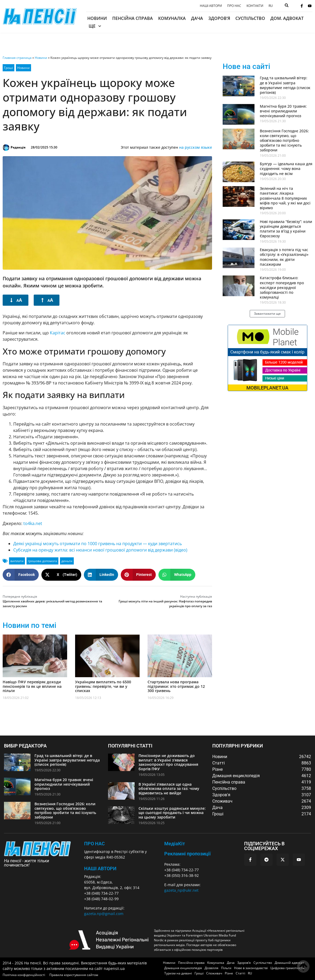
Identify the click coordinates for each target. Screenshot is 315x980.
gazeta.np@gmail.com (104, 914)
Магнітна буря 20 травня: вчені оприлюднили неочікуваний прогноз (283, 111)
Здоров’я (219, 18)
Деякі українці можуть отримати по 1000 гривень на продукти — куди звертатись (98, 544)
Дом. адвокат (287, 18)
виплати (17, 561)
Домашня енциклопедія (183, 968)
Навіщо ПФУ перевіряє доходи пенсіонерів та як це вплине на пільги (32, 686)
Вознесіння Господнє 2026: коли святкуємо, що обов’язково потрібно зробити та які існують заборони (284, 141)
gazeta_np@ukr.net (181, 890)
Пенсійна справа (133, 18)
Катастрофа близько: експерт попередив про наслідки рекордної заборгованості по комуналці (282, 287)
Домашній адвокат (289, 963)
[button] (21, 575)
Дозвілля (212, 968)
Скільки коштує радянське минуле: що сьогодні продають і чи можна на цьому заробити (172, 813)
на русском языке (196, 147)
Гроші (8, 68)
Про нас (234, 6)
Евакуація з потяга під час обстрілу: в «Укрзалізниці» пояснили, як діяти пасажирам (284, 257)
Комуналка (172, 18)
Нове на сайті (246, 66)
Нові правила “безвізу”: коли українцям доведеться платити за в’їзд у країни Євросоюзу (286, 229)
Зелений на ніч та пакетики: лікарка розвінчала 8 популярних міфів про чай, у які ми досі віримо (285, 198)
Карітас (58, 333)
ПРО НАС (94, 844)
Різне (229, 973)
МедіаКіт (175, 844)
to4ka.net (33, 523)
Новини (97, 18)
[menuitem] (271, 6)
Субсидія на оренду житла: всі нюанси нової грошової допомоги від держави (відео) (100, 550)
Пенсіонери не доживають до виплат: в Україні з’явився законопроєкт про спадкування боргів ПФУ (168, 762)
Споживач (214, 973)
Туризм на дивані (178, 973)
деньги (67, 561)
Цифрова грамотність (287, 968)
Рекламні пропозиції (187, 854)
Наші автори (211, 6)
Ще (95, 26)
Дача (197, 18)
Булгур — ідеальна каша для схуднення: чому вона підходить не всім (286, 169)
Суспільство (250, 18)
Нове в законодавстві (251, 968)
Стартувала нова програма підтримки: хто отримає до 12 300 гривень (176, 686)
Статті (240, 973)
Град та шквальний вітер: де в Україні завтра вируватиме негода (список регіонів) (285, 85)
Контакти (255, 6)
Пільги (226, 968)
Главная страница (17, 58)
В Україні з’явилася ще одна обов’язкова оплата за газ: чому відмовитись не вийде (169, 789)
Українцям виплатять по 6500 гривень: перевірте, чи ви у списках (103, 686)
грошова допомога (42, 561)
